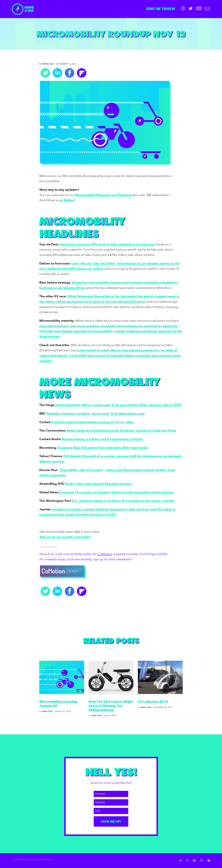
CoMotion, (105, 554)
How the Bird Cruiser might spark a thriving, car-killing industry (111, 706)
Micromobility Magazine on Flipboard (103, 195)
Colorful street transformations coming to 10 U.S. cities (92, 422)
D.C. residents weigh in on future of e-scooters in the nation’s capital (123, 501)
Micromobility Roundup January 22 (59, 704)
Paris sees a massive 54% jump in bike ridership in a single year (107, 244)
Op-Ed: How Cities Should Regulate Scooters (99, 484)
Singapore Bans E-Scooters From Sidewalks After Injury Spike (103, 448)
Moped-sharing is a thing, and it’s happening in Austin (102, 439)
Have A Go (47, 64)
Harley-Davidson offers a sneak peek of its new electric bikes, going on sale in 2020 (118, 405)
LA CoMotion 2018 (153, 702)
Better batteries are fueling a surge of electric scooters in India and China (121, 431)
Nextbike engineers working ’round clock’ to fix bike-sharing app (96, 414)
